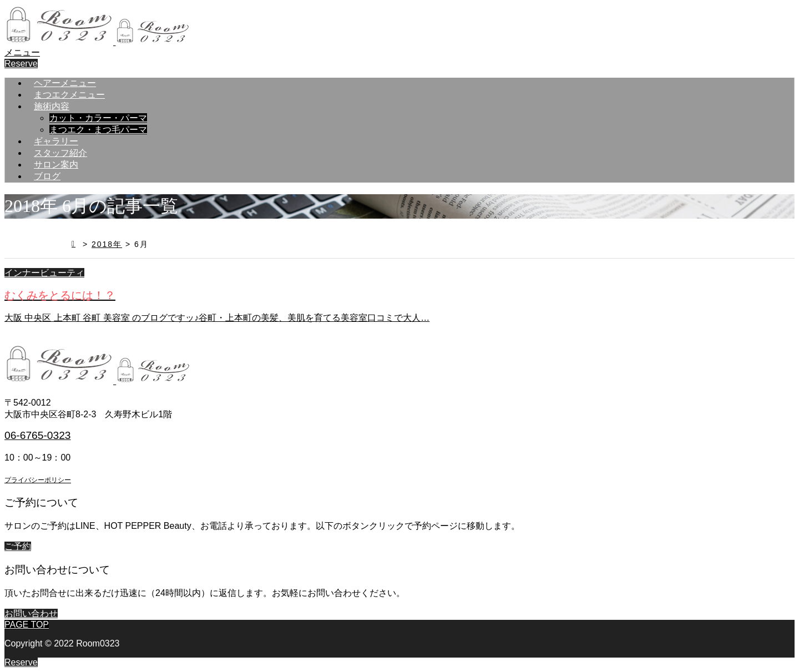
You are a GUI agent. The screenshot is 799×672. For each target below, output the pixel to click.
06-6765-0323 (38, 435)
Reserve (21, 64)
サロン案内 (56, 165)
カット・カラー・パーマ (98, 118)
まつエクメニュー (69, 95)
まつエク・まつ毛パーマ (98, 130)
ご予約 (18, 546)
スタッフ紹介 (60, 153)
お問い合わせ (31, 613)
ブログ (47, 176)
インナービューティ (44, 273)
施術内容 (52, 106)
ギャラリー (56, 141)
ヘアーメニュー (65, 83)
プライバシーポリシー (38, 480)
